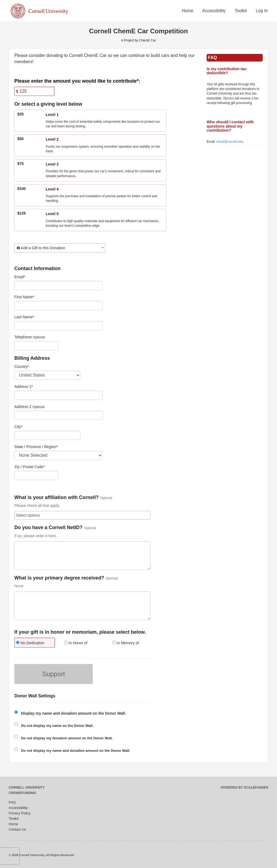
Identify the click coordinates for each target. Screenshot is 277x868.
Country (22, 367)
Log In (262, 11)
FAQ (12, 802)
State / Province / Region (36, 447)
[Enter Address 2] (58, 415)
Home (188, 11)
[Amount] (34, 91)
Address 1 (24, 387)
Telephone (23, 337)
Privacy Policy (20, 813)
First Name (24, 297)
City (18, 427)
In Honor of (76, 643)
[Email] (58, 286)
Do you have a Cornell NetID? (48, 528)
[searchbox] (82, 515)
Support (54, 674)
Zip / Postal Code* (30, 467)
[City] (47, 435)
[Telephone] (36, 346)
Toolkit (241, 11)
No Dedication (30, 643)
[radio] (34, 643)
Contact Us (17, 829)
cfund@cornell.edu (230, 142)
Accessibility (214, 11)
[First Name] (58, 306)
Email (20, 277)
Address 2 (23, 407)
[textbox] (60, 248)
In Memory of (126, 643)
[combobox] (60, 248)
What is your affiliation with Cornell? (57, 498)
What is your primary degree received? (59, 578)
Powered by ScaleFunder (245, 788)
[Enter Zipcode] (36, 475)
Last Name (24, 317)
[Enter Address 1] (58, 395)
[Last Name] (58, 326)
